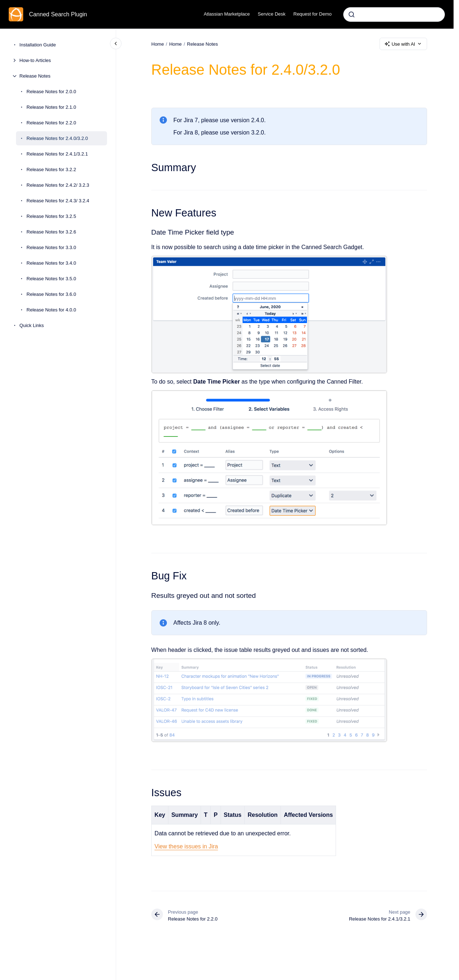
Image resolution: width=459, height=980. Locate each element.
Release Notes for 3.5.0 (51, 279)
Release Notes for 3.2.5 (51, 216)
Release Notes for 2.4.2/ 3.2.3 (58, 185)
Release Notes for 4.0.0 (51, 310)
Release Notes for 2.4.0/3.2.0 (57, 138)
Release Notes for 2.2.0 (51, 123)
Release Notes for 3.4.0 (51, 263)
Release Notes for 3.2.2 (51, 169)
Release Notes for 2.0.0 (51, 92)
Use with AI (403, 44)
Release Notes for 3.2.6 (51, 232)
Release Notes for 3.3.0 (51, 247)
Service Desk (272, 14)
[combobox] (394, 15)
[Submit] (352, 15)
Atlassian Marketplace (227, 14)
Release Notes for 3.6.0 (51, 294)
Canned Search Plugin (58, 14)
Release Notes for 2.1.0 (51, 107)
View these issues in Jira (186, 846)
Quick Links (32, 325)
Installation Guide (38, 45)
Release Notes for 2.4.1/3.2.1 (57, 154)
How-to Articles (35, 60)
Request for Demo (313, 14)
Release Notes (35, 76)
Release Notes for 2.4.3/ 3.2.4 (58, 201)
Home (175, 44)
